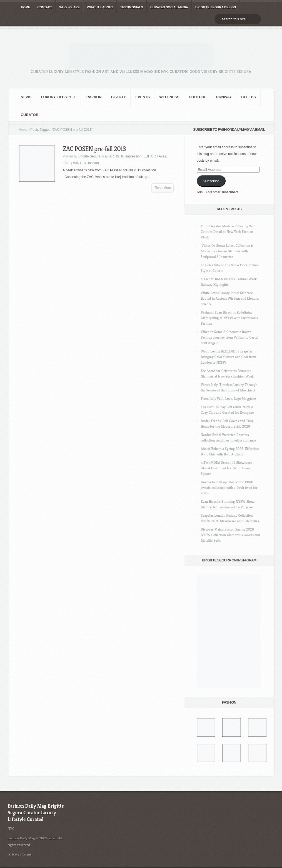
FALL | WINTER (75, 163)
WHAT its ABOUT (100, 7)
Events (143, 97)
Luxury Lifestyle (59, 97)
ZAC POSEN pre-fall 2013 (94, 149)
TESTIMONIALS (132, 7)
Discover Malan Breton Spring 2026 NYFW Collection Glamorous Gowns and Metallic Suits (230, 535)
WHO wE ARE (69, 7)
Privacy (14, 854)
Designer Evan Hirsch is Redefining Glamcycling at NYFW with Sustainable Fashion (230, 318)
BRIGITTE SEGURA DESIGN (216, 7)
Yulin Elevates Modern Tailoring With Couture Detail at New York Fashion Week (229, 232)
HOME (26, 7)
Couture (198, 97)
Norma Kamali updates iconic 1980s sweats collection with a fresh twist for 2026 (229, 488)
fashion (94, 97)
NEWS (26, 97)
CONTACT (45, 7)
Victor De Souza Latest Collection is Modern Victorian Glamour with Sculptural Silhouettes (227, 251)
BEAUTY (118, 97)
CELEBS (249, 97)
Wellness (169, 97)
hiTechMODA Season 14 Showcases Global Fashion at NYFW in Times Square (227, 468)
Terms (27, 854)
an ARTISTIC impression (123, 156)
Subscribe (211, 181)
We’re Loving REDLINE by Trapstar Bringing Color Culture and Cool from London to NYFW (229, 357)
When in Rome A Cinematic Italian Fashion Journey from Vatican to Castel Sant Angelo (230, 337)
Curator (30, 115)
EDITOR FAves (155, 156)
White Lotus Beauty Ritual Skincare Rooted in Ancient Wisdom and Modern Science (230, 298)
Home (23, 130)
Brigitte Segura (89, 156)
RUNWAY (224, 97)
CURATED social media (169, 7)
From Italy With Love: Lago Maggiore (228, 399)
